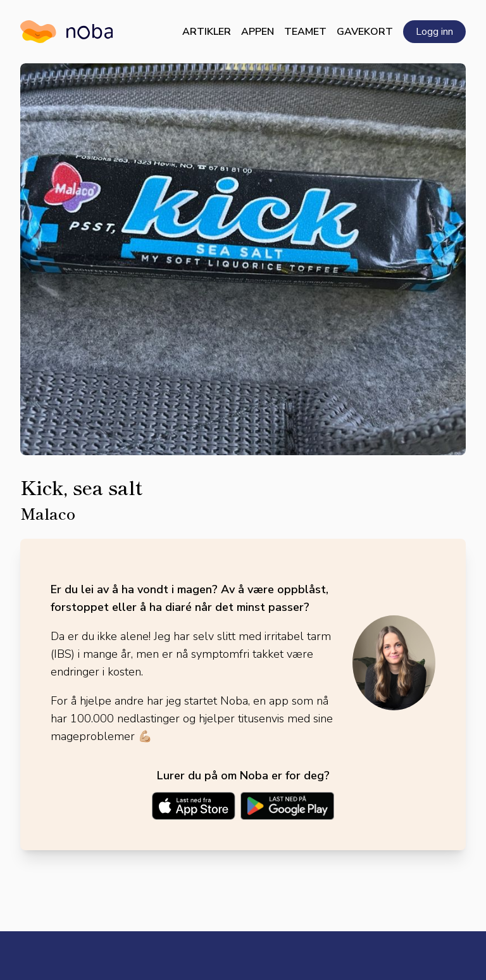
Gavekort (365, 32)
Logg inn (434, 32)
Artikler (207, 32)
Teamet (305, 32)
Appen (258, 32)
